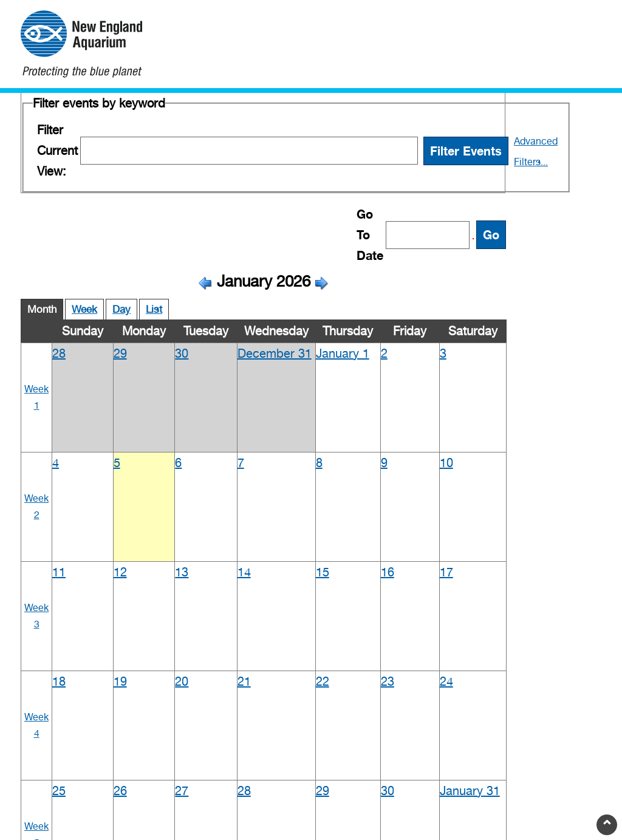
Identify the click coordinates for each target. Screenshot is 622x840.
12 (120, 572)
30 (182, 353)
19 (120, 681)
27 (182, 791)
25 (59, 791)
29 (120, 353)
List (154, 309)
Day (121, 309)
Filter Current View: (57, 151)
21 (244, 681)
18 (59, 681)
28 (59, 353)
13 (182, 572)
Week (84, 309)
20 (182, 681)
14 (244, 572)
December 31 (275, 353)
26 (120, 791)
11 (59, 572)
